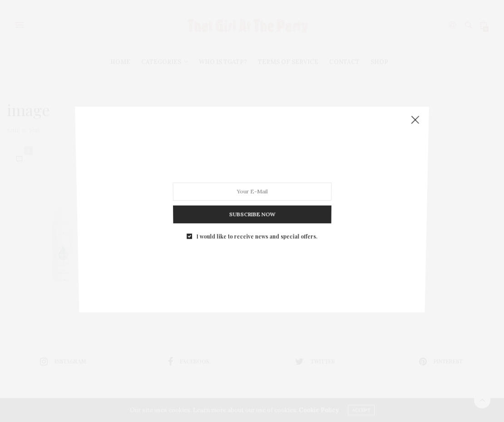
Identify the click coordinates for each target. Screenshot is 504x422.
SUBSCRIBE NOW (252, 211)
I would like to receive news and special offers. (257, 232)
